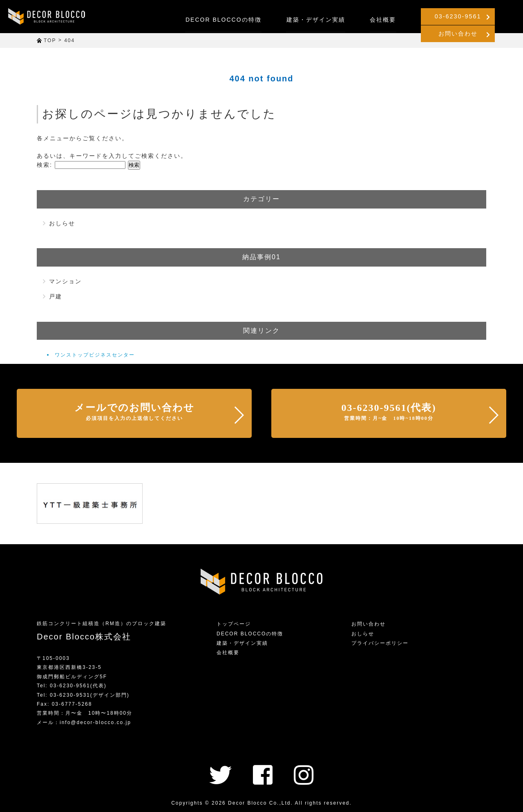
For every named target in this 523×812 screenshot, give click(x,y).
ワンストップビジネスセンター (95, 355)
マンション (65, 281)
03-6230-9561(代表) (389, 412)
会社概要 (322, 20)
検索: (45, 165)
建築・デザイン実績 (255, 20)
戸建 (56, 296)
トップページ (234, 624)
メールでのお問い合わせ (134, 412)
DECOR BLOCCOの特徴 (163, 20)
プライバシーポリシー (380, 643)
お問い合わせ (485, 17)
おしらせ (62, 223)
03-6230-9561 (401, 17)
